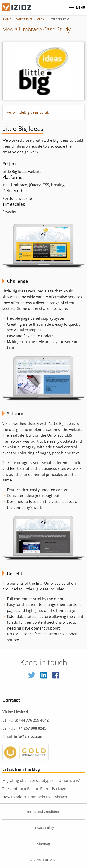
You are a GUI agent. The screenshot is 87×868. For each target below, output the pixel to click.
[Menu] (72, 7)
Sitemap (44, 844)
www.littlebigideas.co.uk (28, 112)
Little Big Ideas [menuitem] (59, 19)
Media (41, 19)
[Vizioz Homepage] (20, 7)
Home (7, 19)
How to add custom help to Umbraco (35, 797)
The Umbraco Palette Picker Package (34, 789)
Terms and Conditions (43, 812)
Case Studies (24, 19)
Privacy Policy (44, 828)
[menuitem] (9, 19)
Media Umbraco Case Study (36, 29)
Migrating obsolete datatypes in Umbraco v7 (41, 780)
